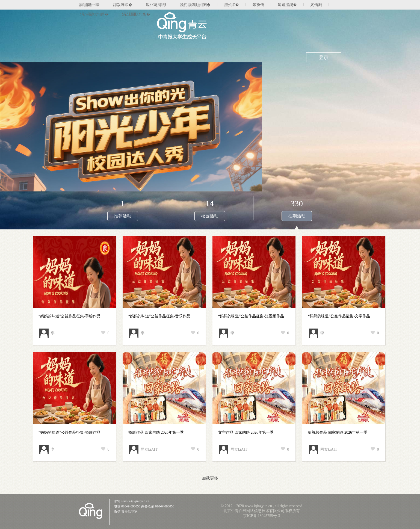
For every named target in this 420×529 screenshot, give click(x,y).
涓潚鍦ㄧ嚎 (89, 5)
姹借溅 (316, 5)
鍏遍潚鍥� (287, 5)
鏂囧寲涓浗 (156, 5)
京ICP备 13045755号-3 (261, 516)
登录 (324, 57)
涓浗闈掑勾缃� (136, 14)
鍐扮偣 (258, 5)
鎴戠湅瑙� (123, 5)
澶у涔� (232, 5)
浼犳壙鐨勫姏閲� (195, 5)
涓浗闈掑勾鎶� (94, 14)
